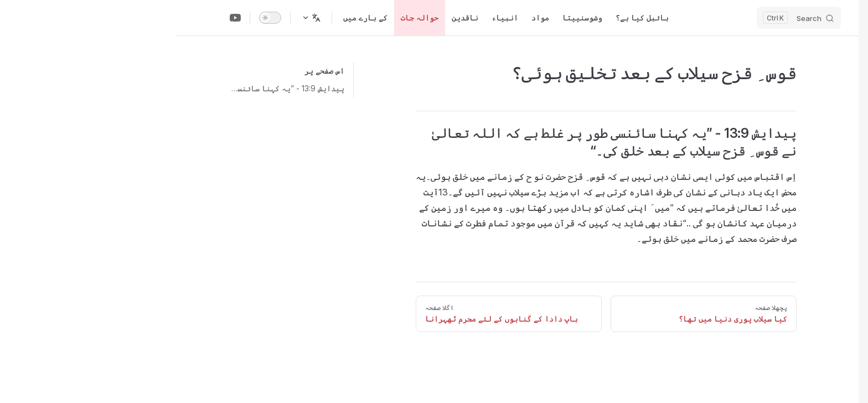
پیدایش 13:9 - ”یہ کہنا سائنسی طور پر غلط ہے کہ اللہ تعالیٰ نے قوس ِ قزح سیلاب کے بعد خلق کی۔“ (110, 88)
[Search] (622, 18)
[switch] (94, 18)
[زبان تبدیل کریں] (135, 18)
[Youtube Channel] (59, 18)
